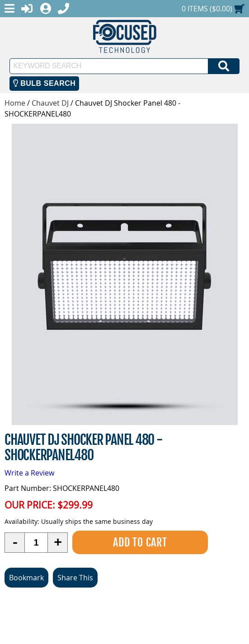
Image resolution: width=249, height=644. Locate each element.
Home (15, 103)
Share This (75, 578)
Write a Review (29, 473)
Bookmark (26, 578)
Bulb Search (45, 83)
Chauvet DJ (50, 103)
